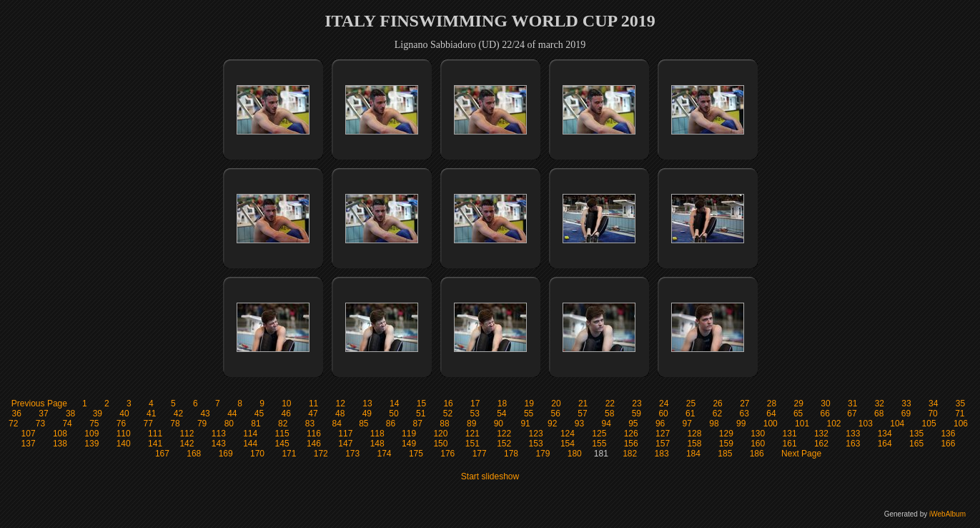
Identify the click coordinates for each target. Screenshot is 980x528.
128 (694, 434)
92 (552, 424)
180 (575, 454)
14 (394, 404)
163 (853, 444)
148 (377, 444)
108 (60, 434)
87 (418, 424)
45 (259, 414)
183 (662, 454)
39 (98, 414)
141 (155, 444)
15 (421, 404)
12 (341, 404)
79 (202, 424)
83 (310, 424)
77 (148, 424)
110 (124, 434)
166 (948, 444)
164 (885, 444)
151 (472, 444)
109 (91, 434)
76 (121, 424)
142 (187, 444)
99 (741, 424)
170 (257, 454)
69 (906, 414)
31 (852, 404)
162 (821, 444)
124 (568, 434)
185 (725, 454)
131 (790, 434)
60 (663, 414)
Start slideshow (490, 476)
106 (961, 424)
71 (960, 414)
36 (17, 414)
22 (610, 404)
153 (536, 444)
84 (336, 424)
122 (504, 434)
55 (529, 414)
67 (852, 414)
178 (511, 454)
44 (232, 414)
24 (664, 404)
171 (289, 454)
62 (717, 414)
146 (314, 444)
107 (29, 434)
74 (67, 424)
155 (599, 444)
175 (416, 454)
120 (440, 434)
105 (929, 424)
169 (226, 454)
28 (772, 404)
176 (447, 454)
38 (70, 414)
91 (525, 424)
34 (933, 404)
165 (916, 444)
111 (155, 434)
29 (799, 404)
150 (440, 444)
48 (340, 414)
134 (885, 434)
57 (582, 414)
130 (758, 434)
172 (321, 454)
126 (631, 434)
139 (91, 444)
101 (802, 424)
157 (663, 444)
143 (219, 444)
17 (475, 404)
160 (758, 444)
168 (194, 454)
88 (444, 424)
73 (40, 424)
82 (283, 424)
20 (556, 404)
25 (691, 404)
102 (833, 424)
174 (385, 454)
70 (932, 414)
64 (771, 414)
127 (663, 434)
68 (879, 414)
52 (448, 414)
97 (687, 424)
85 (363, 424)
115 (282, 434)
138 (60, 444)
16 (448, 404)
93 (579, 424)
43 (205, 414)
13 (367, 404)
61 (690, 414)
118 (377, 434)
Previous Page (39, 404)
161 (790, 444)
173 (352, 454)
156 (631, 444)
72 (13, 424)
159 (726, 444)
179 (543, 454)
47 (313, 414)
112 (187, 434)
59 (637, 414)
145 (282, 444)
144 (250, 444)
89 (471, 424)
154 (568, 444)
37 (43, 414)
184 (693, 454)
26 (717, 404)
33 (906, 404)
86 (391, 424)
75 (94, 424)
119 (409, 434)
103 (866, 424)
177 (480, 454)
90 (499, 424)
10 (286, 404)
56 (556, 414)
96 (660, 424)
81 (256, 424)
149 (409, 444)
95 (633, 424)
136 (948, 434)
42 (178, 414)
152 (504, 444)
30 (825, 404)
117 (345, 434)
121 (472, 434)
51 (421, 414)
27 (744, 404)
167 (162, 454)
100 (771, 424)
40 (124, 414)
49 (367, 414)
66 (825, 414)
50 (394, 414)
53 (474, 414)
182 (630, 454)
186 (757, 454)
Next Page (801, 454)
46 (286, 414)
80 (229, 424)
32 (880, 404)
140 (124, 444)
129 (726, 434)
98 (714, 424)
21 (583, 404)
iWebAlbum (947, 514)
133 (853, 434)
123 (536, 434)
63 (744, 414)
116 (314, 434)
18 (502, 404)
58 (609, 414)
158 (694, 444)
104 (897, 424)
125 (599, 434)
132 (821, 434)
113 (219, 434)
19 (529, 404)
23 (637, 404)
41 (151, 414)
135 (916, 434)
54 (501, 414)
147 (345, 444)
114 (250, 434)
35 (960, 404)
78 (175, 424)
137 (29, 444)
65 (798, 414)
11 (313, 404)
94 (606, 424)
